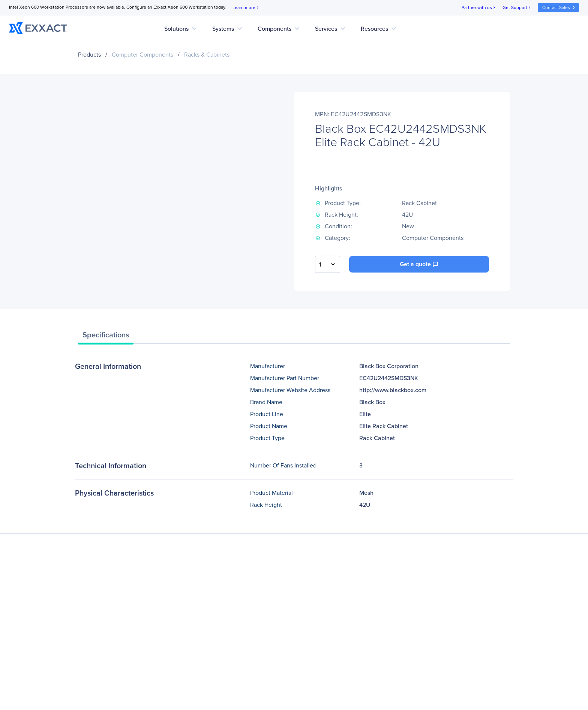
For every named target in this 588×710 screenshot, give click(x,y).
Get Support (517, 8)
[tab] (106, 337)
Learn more (246, 8)
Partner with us (479, 8)
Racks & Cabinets (207, 55)
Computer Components (142, 55)
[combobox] (328, 264)
